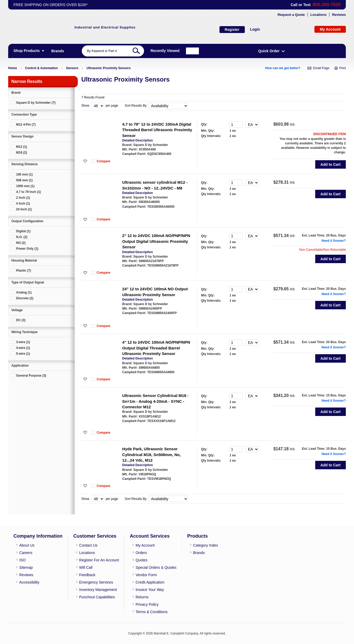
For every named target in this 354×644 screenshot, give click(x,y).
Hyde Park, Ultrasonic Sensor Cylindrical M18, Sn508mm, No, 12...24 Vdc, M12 (157, 472)
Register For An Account (98, 566)
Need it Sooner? (328, 248)
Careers (25, 559)
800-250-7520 (326, 5)
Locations (319, 15)
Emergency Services (95, 586)
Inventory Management (96, 592)
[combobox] (145, 51)
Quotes (138, 566)
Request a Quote (291, 15)
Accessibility (29, 586)
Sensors (72, 69)
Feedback (86, 579)
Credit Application (147, 586)
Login (193, 30)
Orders (138, 559)
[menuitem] (58, 51)
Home (13, 69)
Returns (139, 599)
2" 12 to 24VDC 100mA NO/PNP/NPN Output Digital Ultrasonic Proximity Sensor (154, 248)
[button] (90, 163)
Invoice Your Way (146, 592)
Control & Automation (41, 69)
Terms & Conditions (148, 612)
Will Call (85, 572)
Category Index (198, 553)
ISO (22, 566)
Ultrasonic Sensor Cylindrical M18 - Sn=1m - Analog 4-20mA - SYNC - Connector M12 (161, 416)
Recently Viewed (266, 51)
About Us (26, 553)
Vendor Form (143, 579)
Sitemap (25, 572)
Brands (192, 559)
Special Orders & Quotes (152, 572)
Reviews (339, 15)
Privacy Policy (144, 606)
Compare (109, 163)
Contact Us (87, 553)
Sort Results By (136, 106)
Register (170, 30)
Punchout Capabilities (96, 599)
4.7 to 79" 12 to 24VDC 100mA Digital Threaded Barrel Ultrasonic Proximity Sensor (159, 131)
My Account (142, 553)
